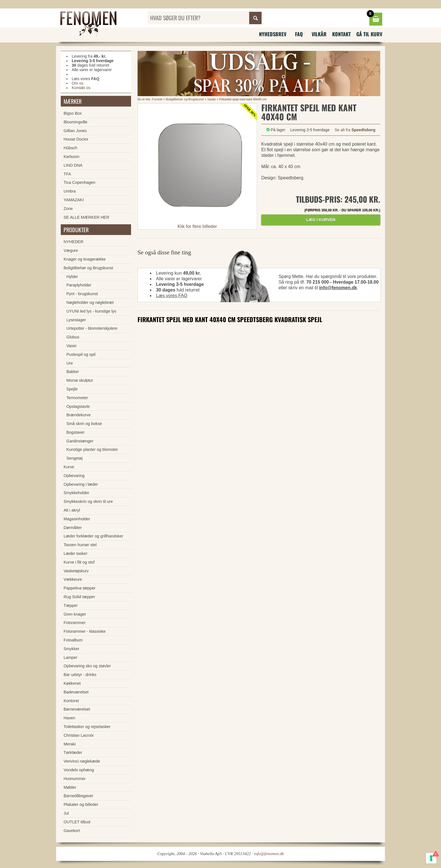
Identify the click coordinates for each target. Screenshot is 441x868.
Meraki (70, 744)
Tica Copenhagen (79, 182)
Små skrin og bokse (84, 424)
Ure (70, 363)
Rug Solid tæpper (79, 597)
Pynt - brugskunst (82, 294)
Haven (69, 718)
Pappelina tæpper (80, 588)
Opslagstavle (78, 406)
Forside (157, 99)
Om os (77, 83)
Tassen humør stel (80, 545)
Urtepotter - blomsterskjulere (92, 328)
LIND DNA (73, 165)
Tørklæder (73, 752)
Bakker (73, 372)
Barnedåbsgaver (78, 796)
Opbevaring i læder (81, 484)
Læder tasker (76, 553)
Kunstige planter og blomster (92, 449)
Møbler (70, 787)
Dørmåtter (73, 528)
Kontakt (341, 34)
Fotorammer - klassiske (85, 631)
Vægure (71, 250)
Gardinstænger (80, 441)
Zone (68, 209)
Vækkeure (73, 579)
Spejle (212, 99)
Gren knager (75, 614)
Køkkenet (72, 683)
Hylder (72, 277)
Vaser (72, 346)
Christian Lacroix (79, 735)
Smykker (71, 649)
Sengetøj (75, 458)
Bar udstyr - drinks (80, 675)
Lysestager (76, 320)
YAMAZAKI (74, 200)
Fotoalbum (73, 640)
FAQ (299, 34)
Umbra (70, 191)
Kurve (69, 467)
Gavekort (72, 831)
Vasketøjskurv (76, 571)
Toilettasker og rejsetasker (87, 727)
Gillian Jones (75, 131)
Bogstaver (76, 432)
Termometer (77, 398)
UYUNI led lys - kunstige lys (91, 311)
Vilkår (319, 34)
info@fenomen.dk (338, 288)
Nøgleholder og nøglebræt (90, 302)
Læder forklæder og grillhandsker (93, 536)
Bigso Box (73, 113)
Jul (66, 813)
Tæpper (71, 605)
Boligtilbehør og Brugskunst (185, 99)
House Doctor (76, 139)
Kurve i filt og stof (79, 562)
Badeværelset (76, 692)
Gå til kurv (369, 34)
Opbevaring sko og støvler (87, 666)
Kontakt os (81, 88)
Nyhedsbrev (273, 34)
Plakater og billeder (81, 804)
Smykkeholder (76, 493)
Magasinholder (77, 519)
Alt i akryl (72, 510)
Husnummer (75, 779)
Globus (73, 337)
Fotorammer (75, 623)
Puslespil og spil (81, 354)
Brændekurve (78, 415)
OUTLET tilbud (77, 822)
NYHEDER (73, 242)
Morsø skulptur (80, 380)
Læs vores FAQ (172, 296)
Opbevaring (74, 476)
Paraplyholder (79, 285)
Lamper (70, 657)
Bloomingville (76, 122)
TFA (67, 174)
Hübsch (70, 148)
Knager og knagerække (85, 259)
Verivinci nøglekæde (82, 761)
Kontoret (71, 701)
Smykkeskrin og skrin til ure (88, 501)
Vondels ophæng (79, 770)
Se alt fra (355, 130)
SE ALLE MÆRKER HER (86, 217)
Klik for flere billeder (197, 226)
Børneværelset (77, 709)
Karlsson (71, 157)
